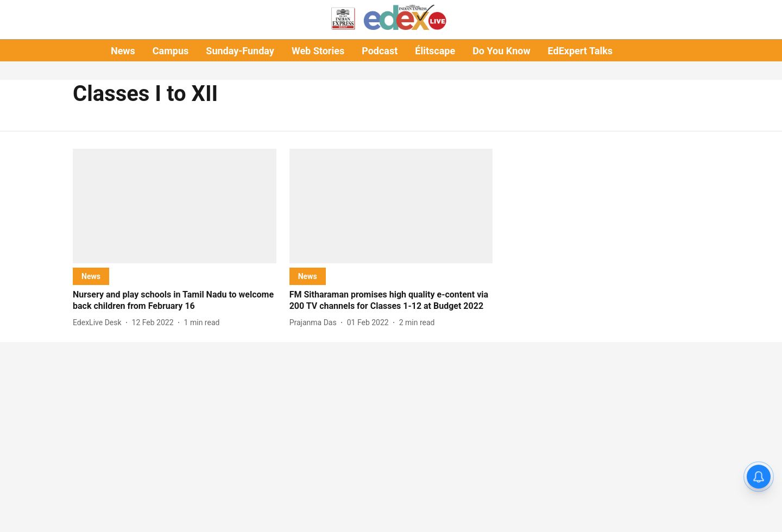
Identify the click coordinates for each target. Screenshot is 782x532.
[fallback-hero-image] (175, 206)
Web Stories (318, 51)
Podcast (380, 51)
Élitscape (435, 51)
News (123, 51)
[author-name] (99, 323)
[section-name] (91, 276)
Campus (171, 51)
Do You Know (501, 51)
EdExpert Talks (580, 51)
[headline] (175, 301)
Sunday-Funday (240, 51)
